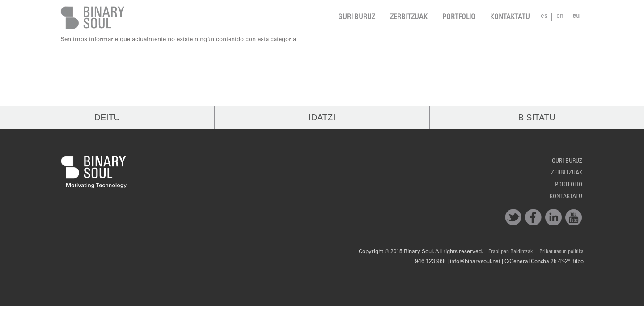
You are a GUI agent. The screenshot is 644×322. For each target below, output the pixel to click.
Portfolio (459, 18)
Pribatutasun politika (561, 252)
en (560, 16)
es (544, 16)
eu (576, 16)
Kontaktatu (510, 18)
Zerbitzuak (409, 18)
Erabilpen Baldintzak (511, 252)
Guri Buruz (357, 18)
